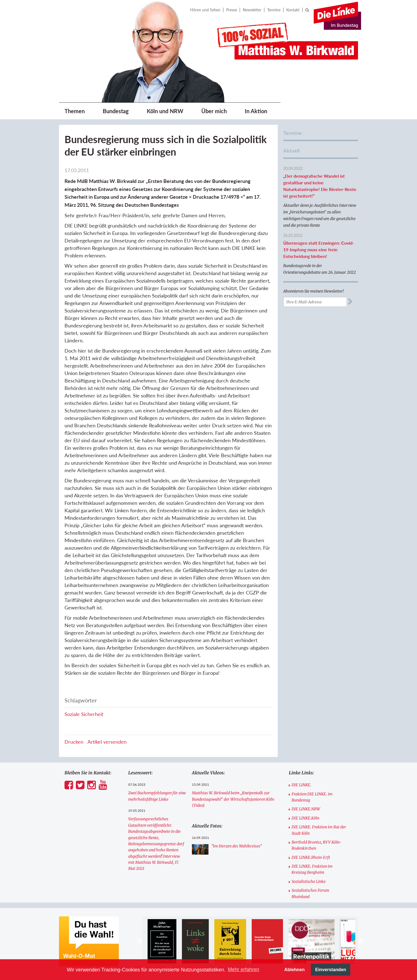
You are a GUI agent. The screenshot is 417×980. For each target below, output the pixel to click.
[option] (162, 941)
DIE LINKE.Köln (305, 818)
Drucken (74, 742)
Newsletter (252, 10)
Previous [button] (139, 941)
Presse (232, 10)
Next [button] (361, 941)
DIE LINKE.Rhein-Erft (311, 857)
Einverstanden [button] (331, 969)
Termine (274, 10)
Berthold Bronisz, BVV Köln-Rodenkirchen (316, 845)
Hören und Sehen (205, 10)
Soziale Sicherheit (84, 714)
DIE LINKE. (301, 785)
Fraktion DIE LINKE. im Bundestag (312, 797)
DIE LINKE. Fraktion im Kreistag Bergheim (312, 869)
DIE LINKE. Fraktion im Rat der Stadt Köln (319, 830)
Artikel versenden (107, 742)
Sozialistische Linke (309, 881)
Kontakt (293, 10)
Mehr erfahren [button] (244, 969)
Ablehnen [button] (295, 969)
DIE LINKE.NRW (306, 809)
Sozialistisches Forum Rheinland (310, 893)
